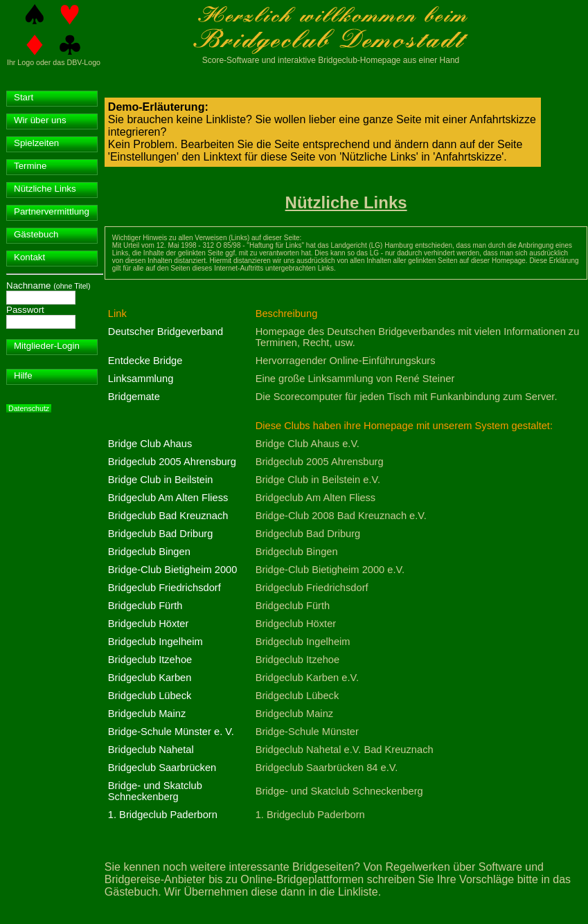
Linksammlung (141, 379)
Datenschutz (29, 408)
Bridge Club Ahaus (150, 444)
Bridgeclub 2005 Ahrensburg (172, 462)
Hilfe (23, 375)
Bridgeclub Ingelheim (155, 642)
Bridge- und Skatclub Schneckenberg (155, 791)
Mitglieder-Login (47, 346)
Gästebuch (36, 234)
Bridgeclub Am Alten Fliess (168, 498)
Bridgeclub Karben (150, 678)
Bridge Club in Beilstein (161, 480)
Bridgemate (134, 397)
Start (24, 97)
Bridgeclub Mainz (147, 714)
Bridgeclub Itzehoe (150, 660)
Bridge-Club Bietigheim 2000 (173, 570)
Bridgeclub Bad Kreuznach (168, 516)
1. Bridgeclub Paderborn (163, 815)
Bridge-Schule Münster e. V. (171, 732)
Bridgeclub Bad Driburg (161, 534)
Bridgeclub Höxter (149, 624)
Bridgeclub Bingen (149, 552)
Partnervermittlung (52, 211)
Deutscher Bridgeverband (166, 332)
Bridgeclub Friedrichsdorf (164, 588)
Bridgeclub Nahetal (151, 750)
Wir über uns (40, 120)
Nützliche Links (45, 189)
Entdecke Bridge (145, 361)
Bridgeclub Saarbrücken (162, 768)
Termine (30, 166)
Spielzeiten (36, 143)
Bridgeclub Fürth (145, 606)
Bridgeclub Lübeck (150, 696)
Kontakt (29, 257)
